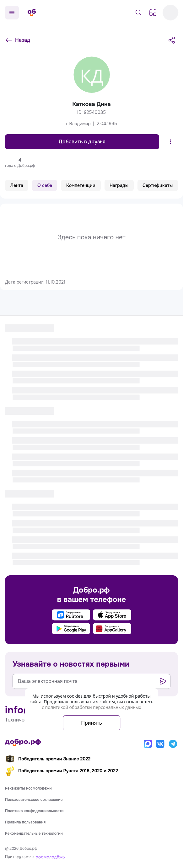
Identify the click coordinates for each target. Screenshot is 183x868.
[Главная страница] (32, 13)
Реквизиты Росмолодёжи (28, 788)
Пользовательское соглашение (34, 800)
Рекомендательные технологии (34, 833)
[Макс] (148, 744)
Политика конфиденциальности (34, 811)
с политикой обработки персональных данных (91, 707)
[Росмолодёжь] (50, 857)
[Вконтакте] (160, 744)
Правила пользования (25, 822)
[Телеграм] (173, 744)
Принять (91, 723)
